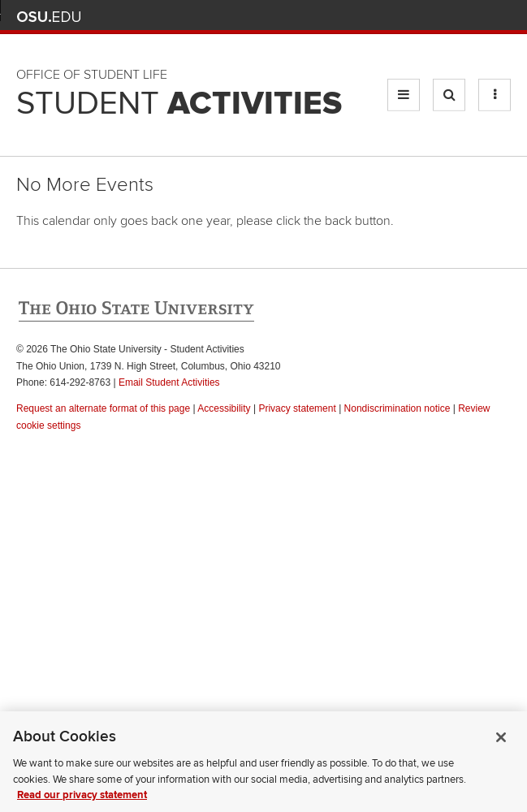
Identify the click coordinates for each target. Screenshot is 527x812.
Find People (454, 17)
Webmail (478, 17)
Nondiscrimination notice (397, 408)
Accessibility (224, 408)
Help (382, 17)
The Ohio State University (49, 17)
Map (430, 17)
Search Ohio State (501, 17)
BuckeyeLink (406, 17)
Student (179, 104)
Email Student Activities (169, 382)
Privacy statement (297, 408)
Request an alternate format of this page (103, 408)
